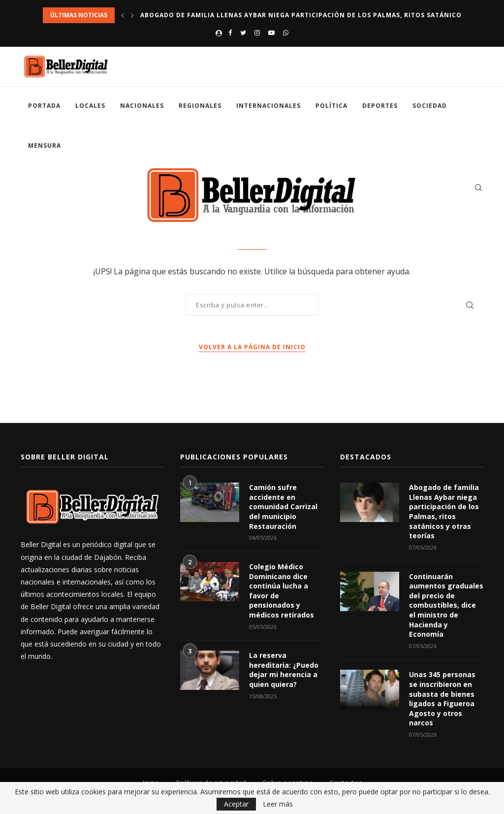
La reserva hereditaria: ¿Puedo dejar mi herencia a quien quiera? (284, 670)
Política (331, 106)
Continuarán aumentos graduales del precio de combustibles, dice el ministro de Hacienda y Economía (446, 605)
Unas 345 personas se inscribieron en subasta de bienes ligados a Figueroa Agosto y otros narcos (442, 699)
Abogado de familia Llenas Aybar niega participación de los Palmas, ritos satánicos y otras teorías (444, 511)
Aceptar (236, 804)
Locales (90, 106)
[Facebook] (230, 33)
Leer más (278, 804)
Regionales (200, 106)
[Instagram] (257, 33)
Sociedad (430, 106)
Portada (44, 106)
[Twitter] (243, 33)
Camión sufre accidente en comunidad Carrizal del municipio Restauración (283, 506)
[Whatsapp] (286, 33)
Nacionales (142, 106)
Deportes (380, 106)
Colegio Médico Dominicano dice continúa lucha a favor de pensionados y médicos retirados (282, 591)
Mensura (45, 146)
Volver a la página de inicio (252, 347)
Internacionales (268, 106)
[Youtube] (271, 33)
